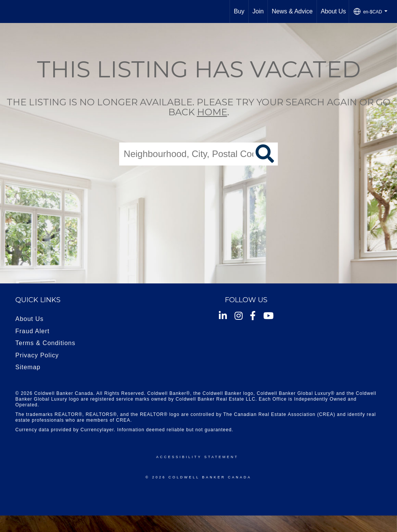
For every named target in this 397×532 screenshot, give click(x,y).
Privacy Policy (37, 355)
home (212, 112)
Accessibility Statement (197, 457)
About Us (333, 11)
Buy (239, 11)
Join (258, 11)
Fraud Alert (32, 331)
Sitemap (28, 367)
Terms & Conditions (45, 343)
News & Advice (292, 11)
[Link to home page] (10, 11)
